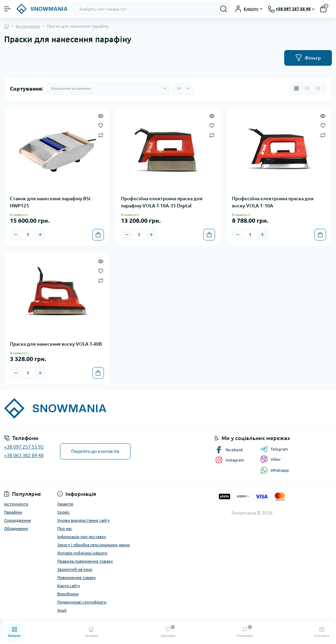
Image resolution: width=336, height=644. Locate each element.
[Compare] (101, 135)
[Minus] (16, 235)
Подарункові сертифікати (82, 602)
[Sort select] (108, 89)
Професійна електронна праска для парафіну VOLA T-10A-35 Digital (162, 202)
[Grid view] (296, 89)
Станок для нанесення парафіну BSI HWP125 (50, 202)
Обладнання (16, 528)
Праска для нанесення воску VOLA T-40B (56, 344)
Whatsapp (275, 470)
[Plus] (40, 235)
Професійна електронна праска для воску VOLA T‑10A (273, 202)
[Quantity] (28, 235)
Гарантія (65, 504)
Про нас (65, 528)
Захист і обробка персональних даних (94, 545)
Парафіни (13, 512)
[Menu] (7, 9)
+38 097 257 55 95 (24, 447)
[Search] (224, 9)
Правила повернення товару (85, 561)
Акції (62, 610)
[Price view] (318, 89)
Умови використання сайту (83, 520)
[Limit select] (183, 89)
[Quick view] (101, 115)
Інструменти (28, 26)
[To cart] (98, 235)
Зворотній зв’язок (75, 569)
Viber (271, 459)
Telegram (274, 449)
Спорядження (18, 520)
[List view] (307, 89)
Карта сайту (69, 586)
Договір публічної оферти (82, 553)
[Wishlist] (101, 125)
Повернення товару (77, 577)
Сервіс (64, 512)
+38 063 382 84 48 (24, 455)
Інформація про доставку (82, 537)
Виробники (68, 594)
